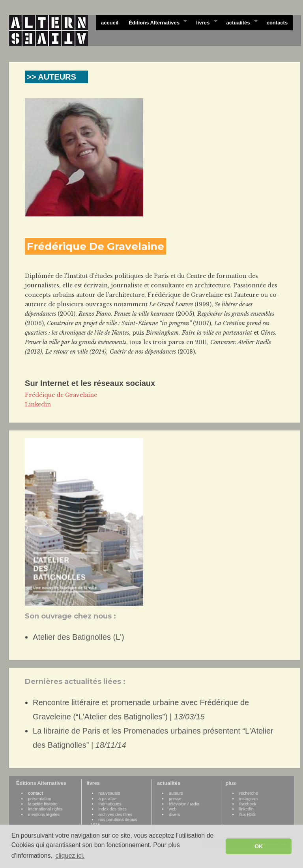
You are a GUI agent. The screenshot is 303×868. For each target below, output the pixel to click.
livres (204, 22)
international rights (45, 809)
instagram (248, 799)
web (173, 809)
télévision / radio (184, 804)
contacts (277, 23)
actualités (239, 22)
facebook (248, 804)
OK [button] (259, 846)
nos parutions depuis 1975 (114, 822)
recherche (248, 793)
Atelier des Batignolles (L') (79, 637)
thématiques (110, 804)
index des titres (113, 809)
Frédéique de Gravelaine (61, 395)
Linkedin (38, 404)
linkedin (246, 809)
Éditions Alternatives (155, 22)
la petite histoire (43, 804)
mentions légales (44, 814)
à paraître (108, 799)
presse (175, 799)
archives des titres (116, 814)
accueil (110, 23)
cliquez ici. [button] (70, 856)
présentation (40, 799)
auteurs (176, 793)
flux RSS (247, 814)
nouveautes (109, 793)
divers (174, 814)
